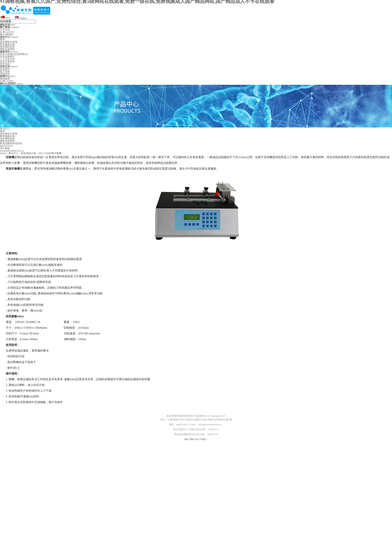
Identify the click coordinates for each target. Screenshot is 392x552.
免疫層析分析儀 (9, 42)
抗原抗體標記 (7, 57)
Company (10, 27)
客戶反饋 (5, 71)
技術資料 (5, 69)
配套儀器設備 (7, 44)
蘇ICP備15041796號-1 (196, 439)
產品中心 (13, 153)
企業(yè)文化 (7, 32)
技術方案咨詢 (7, 61)
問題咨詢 (5, 74)
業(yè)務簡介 (7, 35)
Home (3, 153)
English (23, 18)
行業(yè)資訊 (7, 81)
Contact (12, 84)
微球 (2, 39)
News (8, 76)
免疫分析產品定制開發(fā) (14, 54)
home (8, 25)
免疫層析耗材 (7, 47)
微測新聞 (5, 79)
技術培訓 (5, 64)
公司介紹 (5, 30)
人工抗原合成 (7, 59)
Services (9, 52)
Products (9, 37)
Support (9, 66)
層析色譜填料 (7, 49)
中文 (8, 18)
